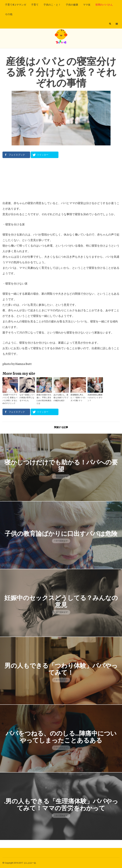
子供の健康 (72, 5)
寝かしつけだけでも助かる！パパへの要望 (61, 466)
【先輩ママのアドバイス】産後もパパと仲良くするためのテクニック (10, 399)
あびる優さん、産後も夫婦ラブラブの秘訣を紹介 (61, 397)
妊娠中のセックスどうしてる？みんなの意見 (61, 601)
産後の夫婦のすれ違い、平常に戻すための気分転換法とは (44, 399)
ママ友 (87, 5)
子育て (35, 5)
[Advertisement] (61, 179)
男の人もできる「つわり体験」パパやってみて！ (61, 669)
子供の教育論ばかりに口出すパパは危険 (61, 533)
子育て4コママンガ (16, 5)
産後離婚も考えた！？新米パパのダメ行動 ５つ (78, 397)
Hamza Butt (24, 364)
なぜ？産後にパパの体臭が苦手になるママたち (27, 397)
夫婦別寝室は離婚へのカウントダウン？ (95, 397)
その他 (9, 14)
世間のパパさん (104, 5)
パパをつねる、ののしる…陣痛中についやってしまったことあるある (61, 737)
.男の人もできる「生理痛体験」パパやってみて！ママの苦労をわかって (61, 804)
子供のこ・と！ (52, 5)
